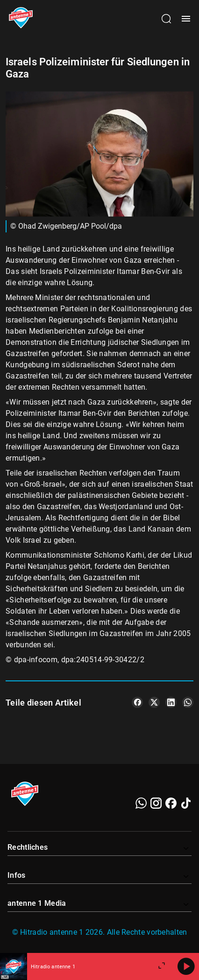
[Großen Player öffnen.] (162, 966)
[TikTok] (186, 803)
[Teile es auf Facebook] (137, 702)
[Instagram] (156, 803)
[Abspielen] (186, 966)
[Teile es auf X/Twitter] (154, 702)
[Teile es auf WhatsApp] (188, 702)
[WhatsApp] (141, 803)
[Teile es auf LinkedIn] (171, 702)
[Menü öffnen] (186, 19)
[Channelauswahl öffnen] (166, 19)
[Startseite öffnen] (21, 19)
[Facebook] (171, 803)
